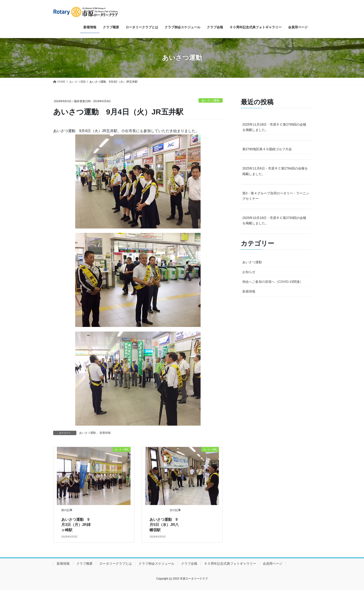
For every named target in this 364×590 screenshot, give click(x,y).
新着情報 (105, 433)
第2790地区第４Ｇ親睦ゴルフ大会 (267, 149)
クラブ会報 (189, 564)
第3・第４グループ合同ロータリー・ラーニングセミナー (276, 196)
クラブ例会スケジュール (156, 564)
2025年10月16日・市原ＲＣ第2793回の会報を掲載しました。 (274, 220)
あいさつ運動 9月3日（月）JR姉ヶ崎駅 (76, 525)
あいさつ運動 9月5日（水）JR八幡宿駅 (164, 525)
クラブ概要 (84, 564)
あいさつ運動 (211, 100)
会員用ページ (273, 564)
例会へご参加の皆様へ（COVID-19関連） (273, 282)
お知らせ (249, 272)
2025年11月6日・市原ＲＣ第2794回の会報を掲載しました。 (275, 171)
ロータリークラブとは (116, 564)
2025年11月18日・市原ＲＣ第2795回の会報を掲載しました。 (274, 127)
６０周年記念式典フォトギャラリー (230, 564)
